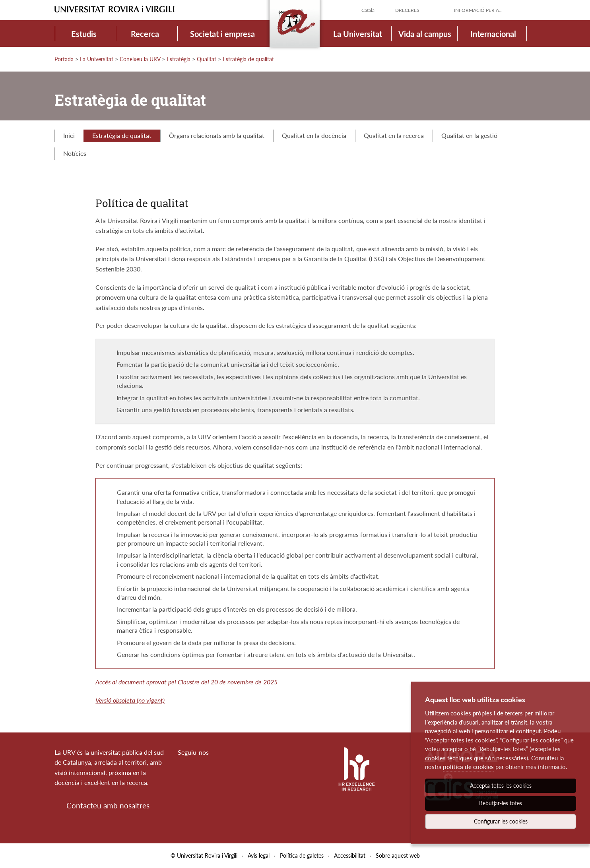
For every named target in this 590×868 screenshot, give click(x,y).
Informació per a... (478, 10)
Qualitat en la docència (314, 135)
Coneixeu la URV (140, 59)
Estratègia (179, 59)
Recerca (145, 34)
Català (368, 10)
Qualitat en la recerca (394, 135)
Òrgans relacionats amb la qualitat (217, 135)
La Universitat (358, 34)
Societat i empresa (222, 34)
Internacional (493, 34)
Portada (64, 59)
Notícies (79, 153)
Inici (69, 135)
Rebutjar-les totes (501, 803)
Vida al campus (425, 34)
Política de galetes (302, 855)
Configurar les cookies (501, 821)
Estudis (84, 34)
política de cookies (468, 767)
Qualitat (207, 59)
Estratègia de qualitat (248, 59)
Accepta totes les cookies (501, 786)
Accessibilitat (350, 855)
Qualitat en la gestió (469, 135)
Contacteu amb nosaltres (108, 805)
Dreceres (407, 10)
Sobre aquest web (398, 855)
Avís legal (259, 855)
